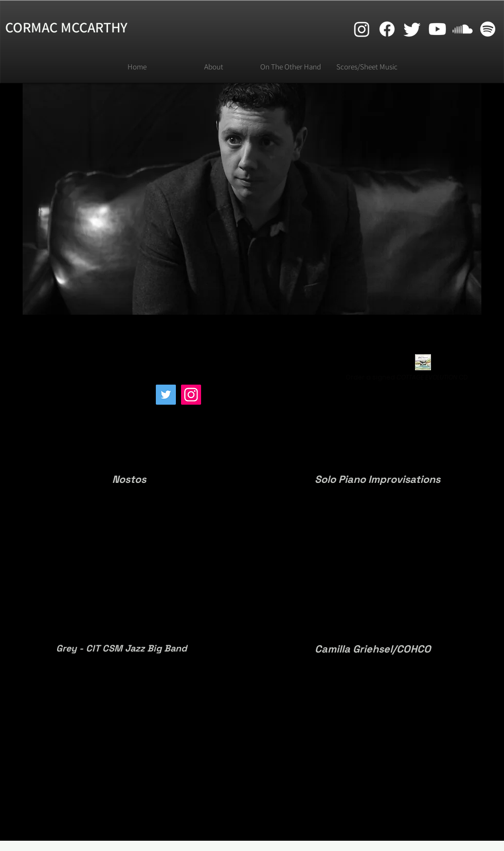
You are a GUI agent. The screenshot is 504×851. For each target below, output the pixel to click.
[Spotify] (488, 29)
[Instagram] (191, 395)
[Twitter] (166, 395)
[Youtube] (437, 29)
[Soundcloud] (463, 29)
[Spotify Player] (83, 406)
